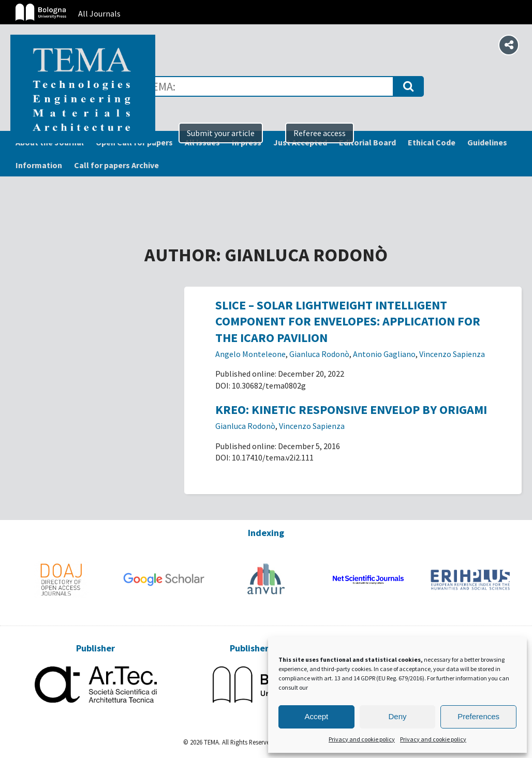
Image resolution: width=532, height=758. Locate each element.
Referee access (320, 133)
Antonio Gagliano (384, 354)
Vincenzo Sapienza (452, 354)
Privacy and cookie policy (362, 739)
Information (39, 165)
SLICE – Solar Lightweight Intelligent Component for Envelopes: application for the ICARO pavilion (348, 321)
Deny (397, 716)
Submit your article (221, 133)
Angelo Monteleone (250, 354)
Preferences (478, 716)
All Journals (99, 13)
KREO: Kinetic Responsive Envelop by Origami (351, 410)
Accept (316, 716)
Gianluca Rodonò (319, 354)
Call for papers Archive (116, 165)
